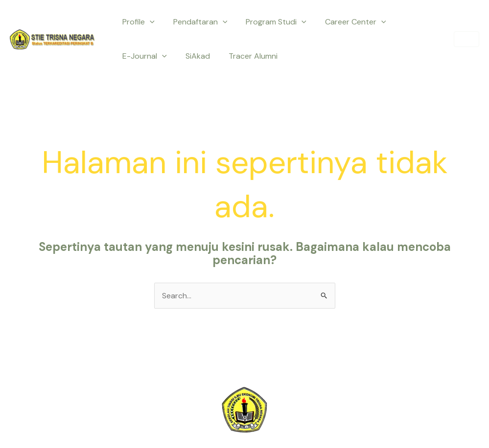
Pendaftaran (196, 22)
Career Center (345, 22)
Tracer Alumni (186, 56)
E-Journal (413, 22)
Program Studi (269, 22)
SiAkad (133, 56)
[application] (148, 22)
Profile (137, 22)
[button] (466, 39)
